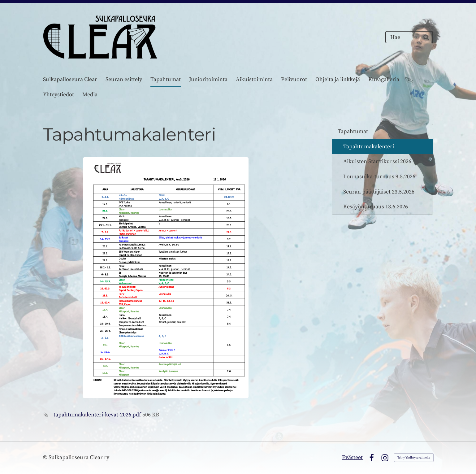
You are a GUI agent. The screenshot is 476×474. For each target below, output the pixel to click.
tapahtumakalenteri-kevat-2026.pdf (97, 415)
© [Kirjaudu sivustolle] (46, 457)
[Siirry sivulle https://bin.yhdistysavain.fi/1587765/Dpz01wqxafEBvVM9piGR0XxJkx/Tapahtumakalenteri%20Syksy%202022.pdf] (166, 278)
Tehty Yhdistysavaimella (414, 458)
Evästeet (352, 457)
